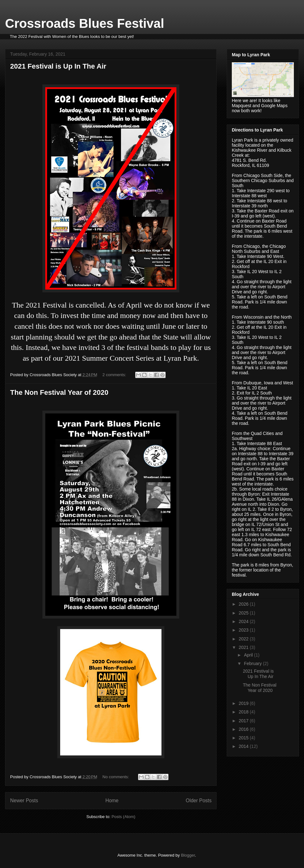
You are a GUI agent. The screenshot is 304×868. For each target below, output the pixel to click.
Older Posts (199, 801)
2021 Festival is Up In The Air (58, 66)
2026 (244, 604)
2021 (244, 647)
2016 (244, 729)
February (253, 663)
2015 (244, 738)
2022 (244, 639)
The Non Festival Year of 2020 (59, 392)
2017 (244, 721)
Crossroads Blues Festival (85, 23)
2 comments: (115, 375)
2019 (244, 703)
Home (112, 801)
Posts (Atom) (123, 817)
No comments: (116, 777)
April (249, 655)
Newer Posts (24, 801)
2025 (244, 613)
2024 (244, 621)
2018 (244, 712)
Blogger (188, 855)
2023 (244, 630)
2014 (244, 746)
